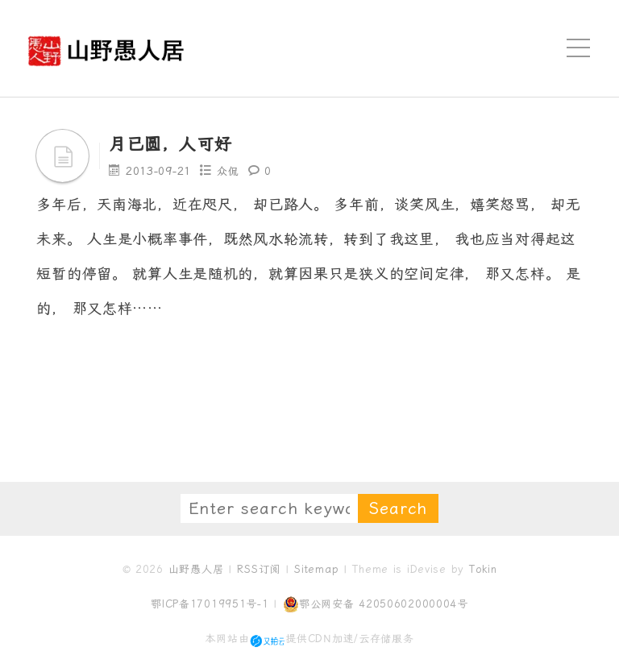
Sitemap (316, 569)
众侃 (228, 171)
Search (398, 508)
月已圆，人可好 (179, 143)
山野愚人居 (196, 569)
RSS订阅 (259, 569)
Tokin (483, 569)
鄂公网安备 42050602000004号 (376, 604)
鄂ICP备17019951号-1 (210, 604)
